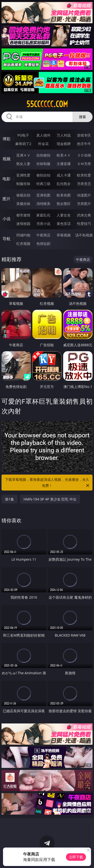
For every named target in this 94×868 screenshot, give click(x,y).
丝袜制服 (43, 164)
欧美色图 (64, 195)
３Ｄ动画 (84, 155)
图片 (7, 199)
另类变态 (84, 184)
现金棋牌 (64, 144)
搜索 (82, 117)
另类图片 (84, 204)
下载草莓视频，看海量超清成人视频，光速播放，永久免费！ (48, 483)
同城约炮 (23, 235)
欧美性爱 (84, 175)
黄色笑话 (64, 224)
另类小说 (43, 224)
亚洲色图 (43, 195)
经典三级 (43, 184)
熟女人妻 (23, 164)
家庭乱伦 (43, 215)
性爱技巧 (84, 224)
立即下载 (76, 857)
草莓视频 (64, 235)
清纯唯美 (43, 204)
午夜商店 (43, 235)
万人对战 (64, 135)
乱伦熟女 (64, 184)
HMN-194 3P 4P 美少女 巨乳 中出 (50, 499)
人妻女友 (64, 215)
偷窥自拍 (23, 195)
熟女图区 (64, 204)
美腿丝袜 (23, 204)
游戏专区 (84, 135)
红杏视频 (23, 244)
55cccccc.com (47, 104)
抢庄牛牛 (84, 144)
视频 (7, 159)
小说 (7, 219)
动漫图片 (84, 195)
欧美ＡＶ (64, 155)
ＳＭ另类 (84, 164)
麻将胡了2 (23, 144)
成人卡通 (64, 175)
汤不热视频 (84, 235)
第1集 (10, 499)
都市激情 (23, 215)
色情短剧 (43, 244)
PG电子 (23, 135)
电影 (7, 179)
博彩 (7, 139)
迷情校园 (23, 224)
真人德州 (43, 135)
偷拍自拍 (43, 175)
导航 (7, 239)
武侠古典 (84, 215)
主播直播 (64, 164)
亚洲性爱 (23, 175)
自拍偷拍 (43, 155)
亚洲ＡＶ (23, 155)
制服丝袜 (23, 184)
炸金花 (43, 144)
